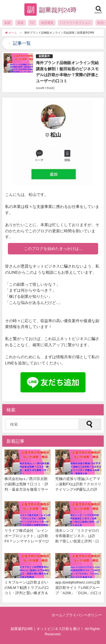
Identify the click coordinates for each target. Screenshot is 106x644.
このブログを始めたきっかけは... (53, 249)
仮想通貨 (47, 23)
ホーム (57, 615)
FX (32, 23)
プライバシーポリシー (84, 615)
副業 (8, 23)
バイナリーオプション (75, 23)
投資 (20, 23)
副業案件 (44, 56)
